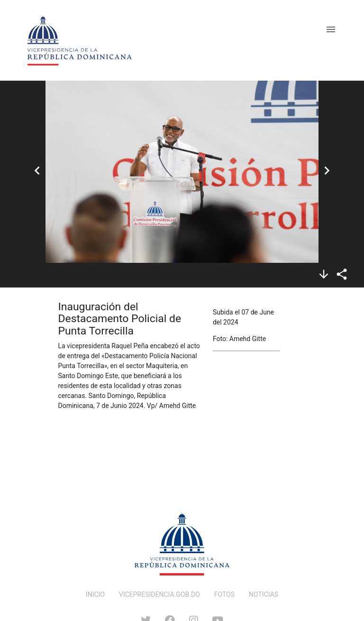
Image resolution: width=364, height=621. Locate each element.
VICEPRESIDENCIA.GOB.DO (159, 594)
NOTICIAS (264, 594)
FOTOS (224, 594)
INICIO (95, 594)
